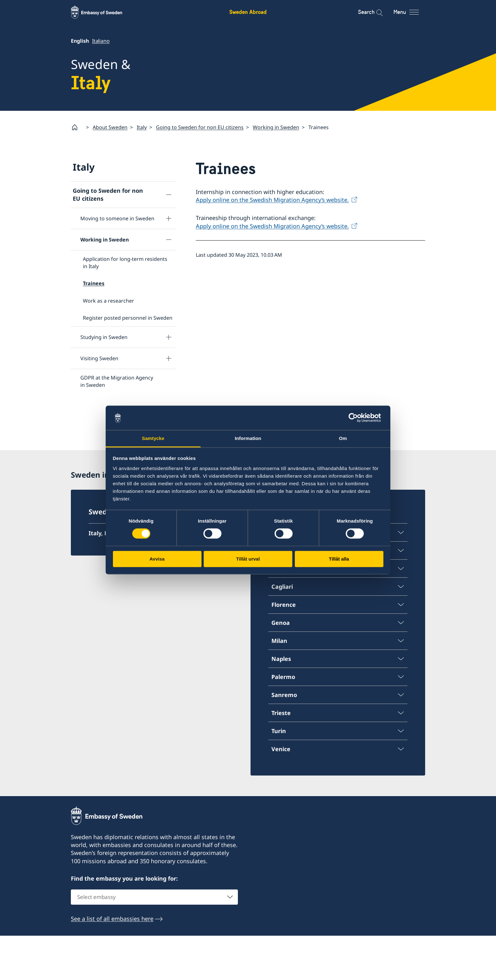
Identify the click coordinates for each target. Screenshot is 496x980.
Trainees (94, 283)
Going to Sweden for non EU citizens (200, 127)
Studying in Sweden (104, 337)
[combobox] (154, 942)
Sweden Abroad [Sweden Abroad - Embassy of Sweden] (248, 12)
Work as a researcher (108, 301)
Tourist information (99, 465)
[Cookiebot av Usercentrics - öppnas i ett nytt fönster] (356, 418)
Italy (142, 127)
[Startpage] (77, 127)
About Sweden (110, 127)
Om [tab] (343, 438)
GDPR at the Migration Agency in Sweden (117, 381)
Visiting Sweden (99, 358)
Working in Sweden (276, 127)
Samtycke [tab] (153, 438)
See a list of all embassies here (112, 963)
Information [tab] (248, 438)
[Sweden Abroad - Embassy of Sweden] (102, 12)
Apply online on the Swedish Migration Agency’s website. (272, 200)
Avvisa (157, 559)
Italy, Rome (105, 578)
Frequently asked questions (113, 402)
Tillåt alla (339, 559)
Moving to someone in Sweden (117, 219)
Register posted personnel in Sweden (128, 318)
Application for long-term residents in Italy (125, 263)
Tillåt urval (248, 559)
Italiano (101, 41)
